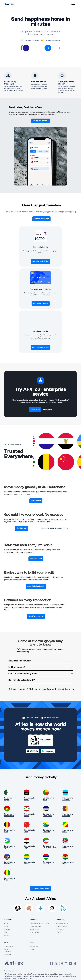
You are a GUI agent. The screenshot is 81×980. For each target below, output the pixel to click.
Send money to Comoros (49, 831)
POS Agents (60, 929)
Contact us (34, 946)
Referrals (59, 932)
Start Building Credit (36, 586)
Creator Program (62, 926)
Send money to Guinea (10, 879)
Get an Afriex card (41, 303)
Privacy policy (9, 946)
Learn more (35, 409)
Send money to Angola (29, 799)
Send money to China (29, 831)
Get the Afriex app (41, 219)
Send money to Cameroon (68, 815)
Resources (8, 929)
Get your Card (36, 559)
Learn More (48, 409)
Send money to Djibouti (10, 847)
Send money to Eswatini (10, 863)
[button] (73, 4)
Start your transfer (41, 121)
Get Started (36, 501)
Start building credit (40, 347)
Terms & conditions (8, 950)
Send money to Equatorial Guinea (50, 847)
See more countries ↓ (41, 888)
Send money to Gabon (29, 863)
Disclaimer (8, 954)
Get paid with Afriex (40, 261)
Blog (6, 932)
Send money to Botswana (68, 799)
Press (6, 926)
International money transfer (39, 923)
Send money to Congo (68, 831)
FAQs (32, 949)
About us (7, 923)
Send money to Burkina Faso (10, 815)
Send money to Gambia (49, 863)
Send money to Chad (10, 831)
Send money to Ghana (68, 863)
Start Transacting (36, 616)
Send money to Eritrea (68, 847)
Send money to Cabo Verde (49, 815)
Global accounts (36, 926)
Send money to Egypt (29, 847)
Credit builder (35, 932)
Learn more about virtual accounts (54, 528)
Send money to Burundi (29, 815)
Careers (7, 935)
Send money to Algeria (10, 799)
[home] (9, 4)
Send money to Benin (49, 799)
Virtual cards (34, 929)
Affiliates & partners (63, 923)
